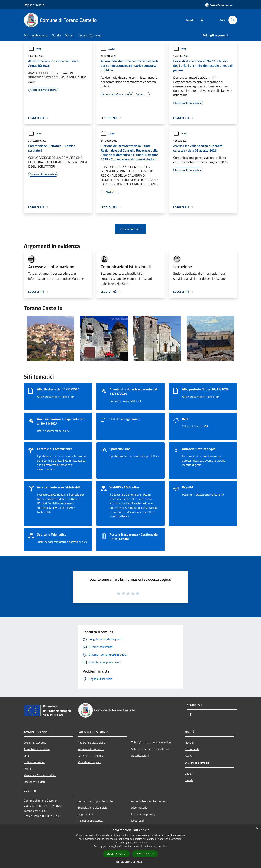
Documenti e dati (34, 782)
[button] (130, 862)
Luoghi (189, 774)
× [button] (257, 829)
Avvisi (35, 49)
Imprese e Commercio (91, 749)
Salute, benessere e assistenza (150, 749)
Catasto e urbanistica (91, 756)
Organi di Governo (35, 743)
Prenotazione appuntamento (95, 801)
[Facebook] (200, 20)
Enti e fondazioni (34, 762)
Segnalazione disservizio (93, 807)
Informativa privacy (143, 814)
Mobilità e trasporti (89, 762)
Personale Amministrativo (40, 775)
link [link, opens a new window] (165, 846)
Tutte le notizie (130, 229)
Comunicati (192, 749)
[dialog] (130, 846)
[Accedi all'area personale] (219, 5)
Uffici (27, 756)
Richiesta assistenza (90, 821)
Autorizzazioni (140, 755)
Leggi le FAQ (85, 814)
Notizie (189, 743)
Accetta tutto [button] (117, 854)
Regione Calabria (34, 5)
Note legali (138, 821)
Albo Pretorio (139, 807)
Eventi (189, 780)
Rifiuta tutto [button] (145, 854)
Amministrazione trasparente (149, 801)
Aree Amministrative (37, 749)
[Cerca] (233, 20)
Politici (28, 769)
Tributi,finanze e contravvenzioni (151, 742)
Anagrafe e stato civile (91, 743)
